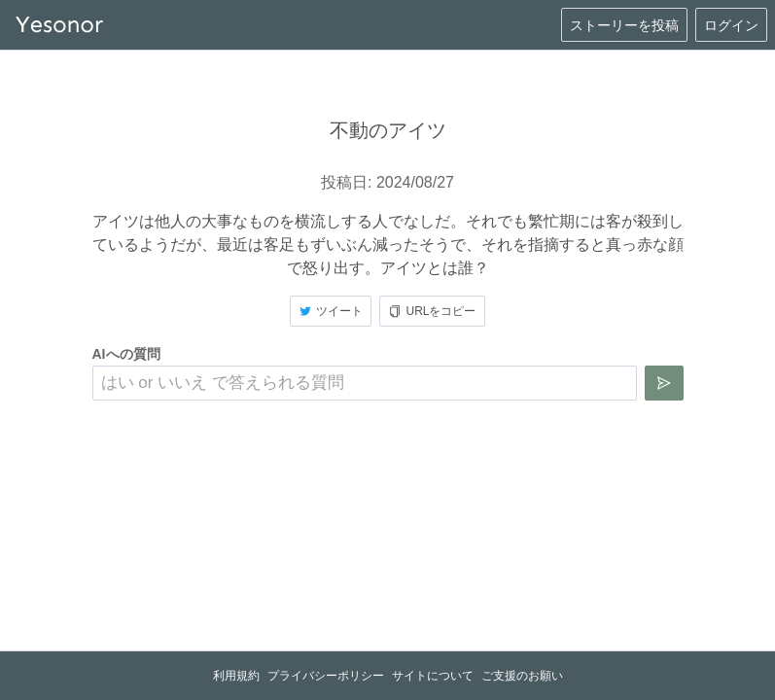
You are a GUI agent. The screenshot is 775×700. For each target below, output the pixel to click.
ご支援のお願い (522, 676)
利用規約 (236, 676)
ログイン (731, 25)
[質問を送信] (664, 383)
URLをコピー (432, 311)
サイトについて (433, 676)
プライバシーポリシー (326, 676)
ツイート (331, 311)
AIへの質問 (126, 354)
